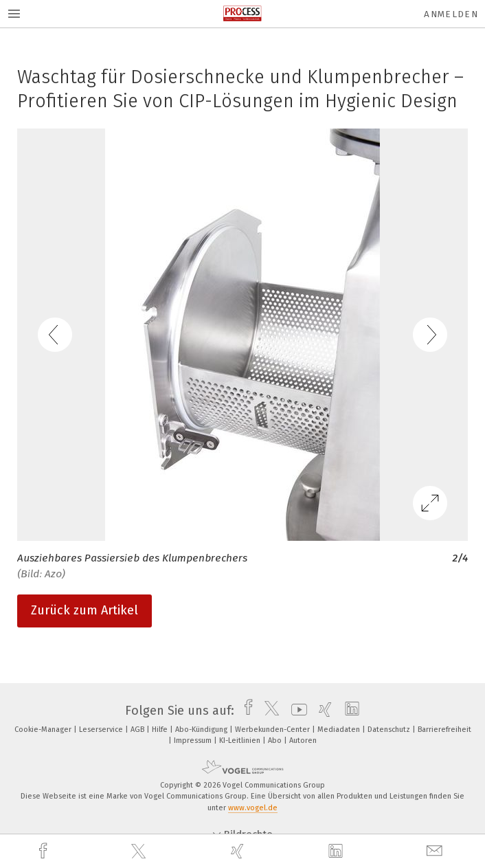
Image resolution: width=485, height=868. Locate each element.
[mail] (436, 851)
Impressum (194, 741)
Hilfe (161, 730)
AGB (138, 730)
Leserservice (102, 730)
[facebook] (45, 851)
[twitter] (140, 852)
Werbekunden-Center (273, 730)
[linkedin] (337, 852)
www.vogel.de (253, 808)
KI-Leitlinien (241, 741)
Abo (276, 741)
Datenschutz (390, 730)
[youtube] (296, 711)
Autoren (303, 741)
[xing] (239, 851)
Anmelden (451, 14)
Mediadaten (340, 730)
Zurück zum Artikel (84, 610)
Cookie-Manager (44, 730)
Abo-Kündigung (202, 730)
